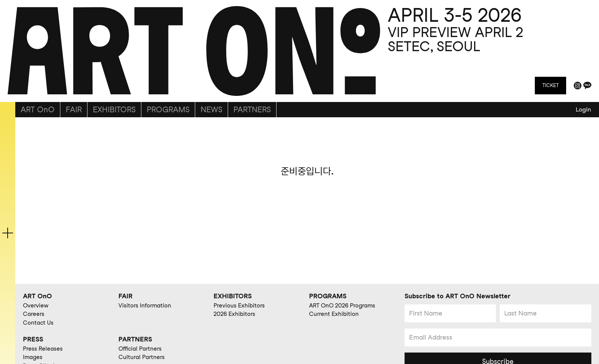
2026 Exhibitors (234, 314)
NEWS (211, 110)
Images (33, 357)
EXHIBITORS (114, 110)
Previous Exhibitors (239, 306)
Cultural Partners (142, 357)
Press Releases (43, 349)
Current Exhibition (334, 314)
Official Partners (140, 349)
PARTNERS (252, 110)
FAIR (74, 110)
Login (583, 109)
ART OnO (38, 110)
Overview (36, 306)
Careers (34, 314)
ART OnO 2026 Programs (342, 306)
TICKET (551, 85)
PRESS (33, 339)
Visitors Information (145, 306)
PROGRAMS (168, 110)
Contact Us (38, 323)
